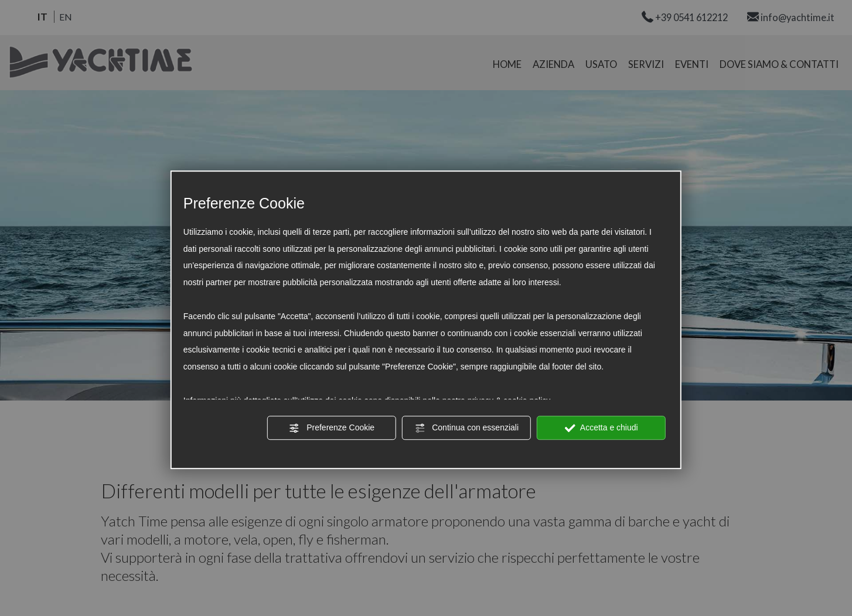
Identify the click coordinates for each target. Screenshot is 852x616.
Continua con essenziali (466, 428)
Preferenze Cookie (332, 428)
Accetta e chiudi (601, 428)
